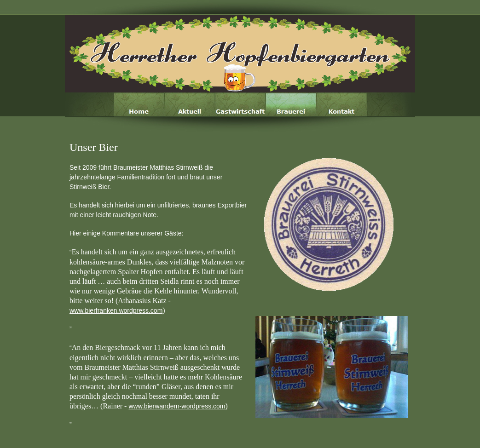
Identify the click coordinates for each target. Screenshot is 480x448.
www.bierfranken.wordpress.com (116, 310)
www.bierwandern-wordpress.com (177, 406)
